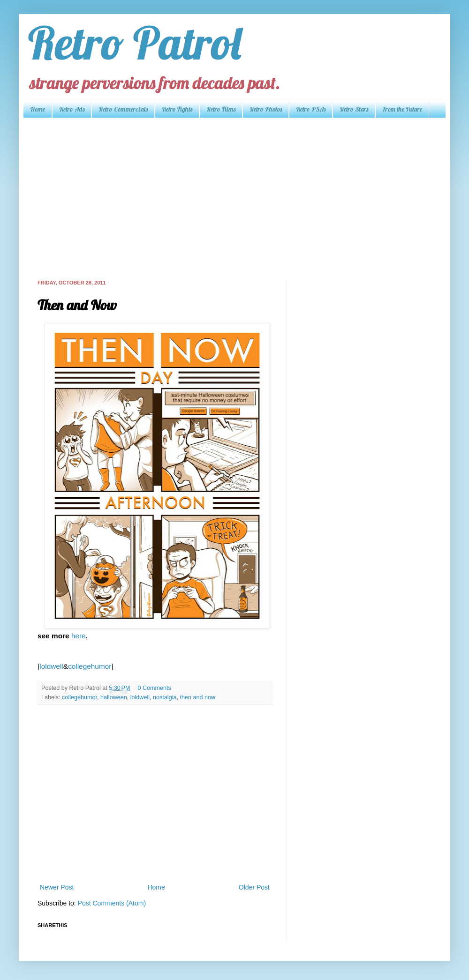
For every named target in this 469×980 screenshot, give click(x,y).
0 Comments (154, 688)
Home (38, 109)
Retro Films (221, 109)
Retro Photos (266, 109)
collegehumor (90, 666)
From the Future (402, 109)
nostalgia (165, 697)
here (79, 636)
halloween (114, 697)
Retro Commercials (123, 109)
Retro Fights (177, 109)
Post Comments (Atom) (112, 903)
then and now (197, 697)
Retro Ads (72, 109)
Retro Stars (354, 109)
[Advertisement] (199, 198)
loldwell (51, 666)
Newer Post (57, 887)
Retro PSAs (311, 109)
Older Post (254, 887)
